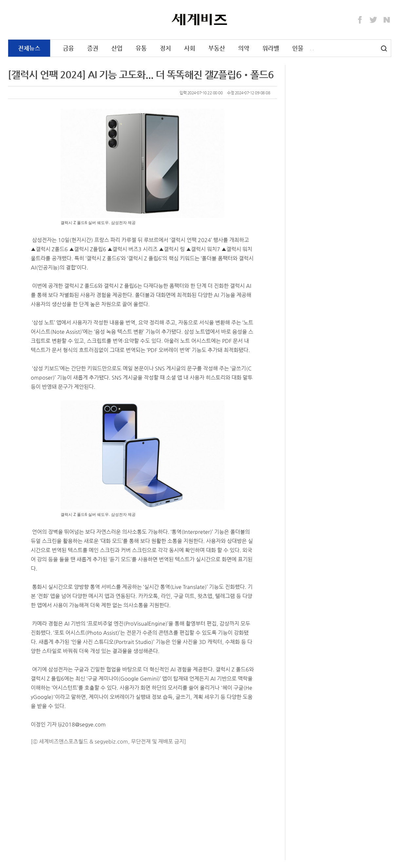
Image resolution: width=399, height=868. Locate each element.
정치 (165, 48)
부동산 (217, 48)
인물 (298, 48)
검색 (384, 48)
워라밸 (271, 48)
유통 (141, 48)
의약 (244, 48)
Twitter (373, 20)
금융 (68, 48)
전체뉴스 (29, 48)
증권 (93, 48)
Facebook (360, 20)
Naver (387, 20)
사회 (190, 48)
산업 (117, 48)
